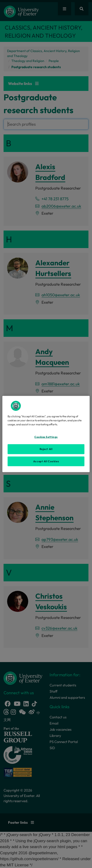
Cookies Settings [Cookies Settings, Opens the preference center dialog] (46, 437)
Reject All (46, 449)
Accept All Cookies (46, 461)
